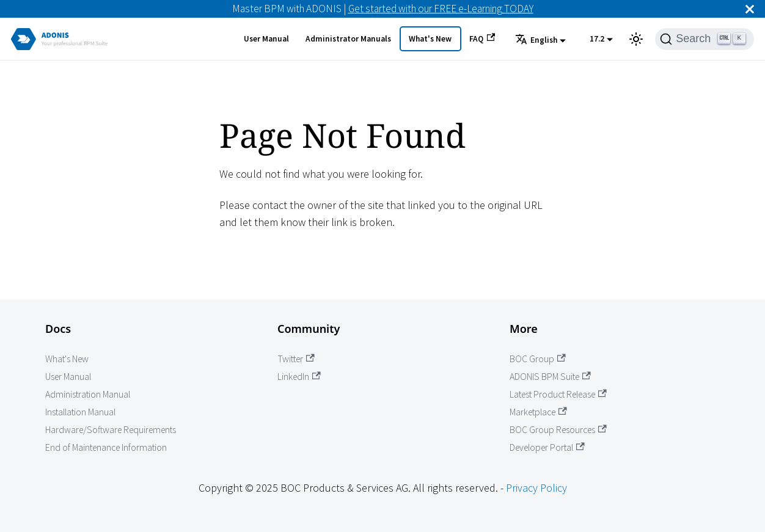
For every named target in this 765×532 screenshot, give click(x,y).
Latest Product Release (558, 394)
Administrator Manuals (348, 39)
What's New (430, 39)
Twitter (296, 359)
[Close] (750, 9)
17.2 (597, 39)
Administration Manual (88, 394)
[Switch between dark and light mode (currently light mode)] (636, 39)
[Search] (705, 39)
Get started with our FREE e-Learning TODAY (441, 9)
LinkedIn (299, 377)
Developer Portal (547, 447)
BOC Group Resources (558, 430)
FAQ (482, 38)
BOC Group (538, 359)
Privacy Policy (536, 488)
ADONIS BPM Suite (550, 377)
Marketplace (538, 412)
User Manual (266, 39)
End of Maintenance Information (106, 447)
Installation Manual (80, 412)
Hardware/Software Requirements (111, 430)
